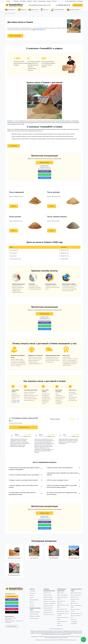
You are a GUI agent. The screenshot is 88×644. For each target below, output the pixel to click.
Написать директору (12, 626)
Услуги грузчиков (47, 595)
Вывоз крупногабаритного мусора (62, 621)
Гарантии (30, 1)
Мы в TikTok (12, 612)
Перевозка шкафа (48, 610)
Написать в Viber (45, 171)
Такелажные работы (48, 606)
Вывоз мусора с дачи (62, 609)
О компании (16, 1)
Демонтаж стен (75, 597)
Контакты (54, 1)
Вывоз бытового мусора (63, 617)
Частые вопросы (42, 1)
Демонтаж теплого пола (77, 613)
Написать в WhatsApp (45, 175)
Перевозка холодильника (49, 604)
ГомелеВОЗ (16, 121)
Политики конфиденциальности (56, 629)
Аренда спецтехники (73, 10)
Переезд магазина (34, 618)
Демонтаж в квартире (76, 595)
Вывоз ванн (60, 625)
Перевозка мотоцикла (49, 614)
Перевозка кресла (48, 612)
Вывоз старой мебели (62, 595)
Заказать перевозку (12, 597)
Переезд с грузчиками (35, 616)
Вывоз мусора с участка (63, 611)
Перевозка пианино (48, 597)
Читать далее (14, 146)
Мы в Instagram (12, 609)
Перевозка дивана (48, 608)
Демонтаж (44, 10)
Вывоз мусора (33, 10)
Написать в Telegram (45, 178)
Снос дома (73, 619)
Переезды (22, 10)
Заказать (14, 206)
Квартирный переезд (35, 612)
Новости (49, 1)
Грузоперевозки (10, 10)
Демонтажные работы (76, 593)
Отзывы (35, 1)
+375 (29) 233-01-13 (63, 5)
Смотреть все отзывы (23, 427)
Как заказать (23, 1)
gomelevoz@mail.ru (10, 616)
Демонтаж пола (75, 603)
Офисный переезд (34, 614)
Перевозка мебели (48, 599)
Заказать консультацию (15, 36)
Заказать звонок (78, 5)
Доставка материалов (57, 10)
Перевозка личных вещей (49, 601)
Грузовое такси (47, 593)
